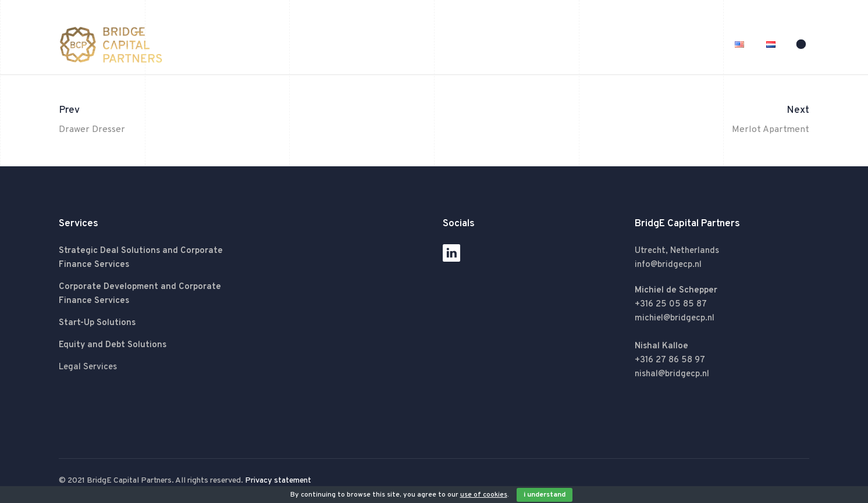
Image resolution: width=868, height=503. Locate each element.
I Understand (545, 495)
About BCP (579, 44)
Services (640, 44)
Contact (696, 44)
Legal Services (88, 367)
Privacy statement (278, 481)
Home (524, 44)
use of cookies (484, 495)
